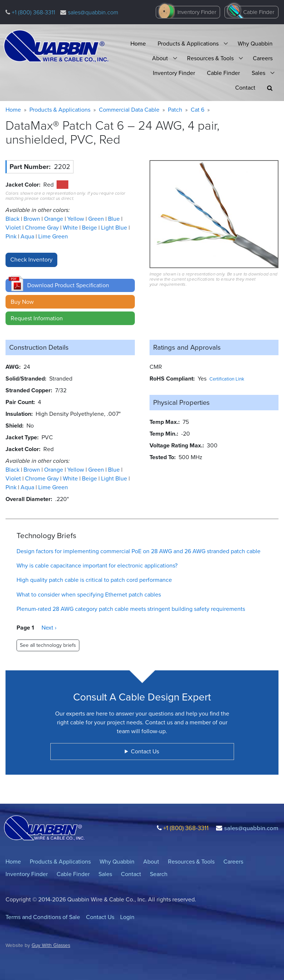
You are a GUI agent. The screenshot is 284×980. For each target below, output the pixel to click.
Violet (14, 228)
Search (159, 874)
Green (97, 219)
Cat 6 (197, 110)
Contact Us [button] (145, 751)
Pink (12, 236)
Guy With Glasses (51, 945)
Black (13, 219)
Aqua (28, 236)
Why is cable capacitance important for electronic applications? (97, 565)
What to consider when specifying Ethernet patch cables (89, 595)
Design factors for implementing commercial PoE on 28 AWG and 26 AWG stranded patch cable (139, 551)
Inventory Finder (197, 12)
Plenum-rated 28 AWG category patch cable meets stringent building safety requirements (131, 609)
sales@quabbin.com (93, 12)
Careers (263, 58)
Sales (258, 73)
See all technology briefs (48, 645)
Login (127, 917)
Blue (115, 219)
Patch (175, 110)
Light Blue (115, 228)
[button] (270, 88)
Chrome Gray (43, 228)
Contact (245, 88)
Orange (54, 219)
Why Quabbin (255, 44)
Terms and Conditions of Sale (43, 917)
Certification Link (227, 379)
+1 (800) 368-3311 (33, 12)
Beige (90, 228)
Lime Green (53, 236)
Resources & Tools (210, 58)
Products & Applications (188, 44)
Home (138, 44)
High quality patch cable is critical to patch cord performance (94, 580)
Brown (33, 219)
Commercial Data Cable (129, 110)
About (160, 58)
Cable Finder (259, 12)
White (71, 228)
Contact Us (100, 917)
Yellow (76, 219)
